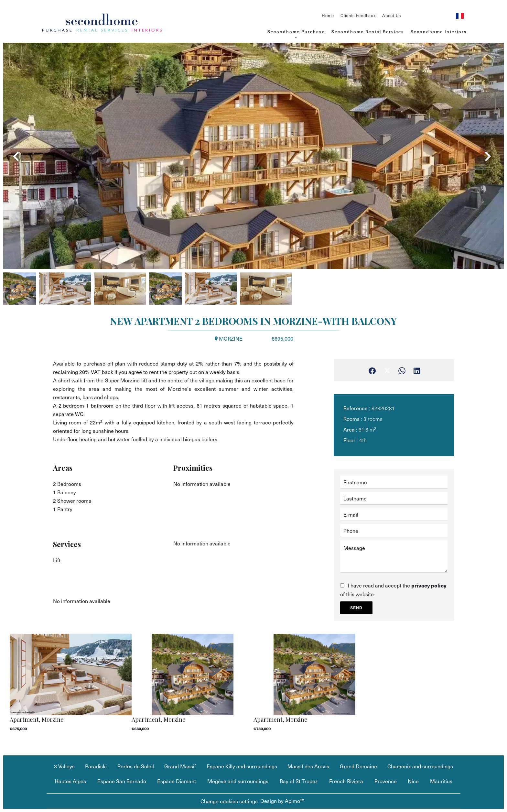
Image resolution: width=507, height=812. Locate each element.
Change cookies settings (229, 801)
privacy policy (429, 585)
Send (356, 608)
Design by (282, 801)
